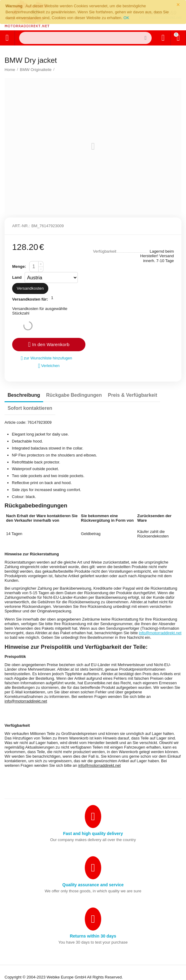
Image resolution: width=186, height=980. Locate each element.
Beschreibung (24, 395)
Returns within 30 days (93, 936)
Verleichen (49, 366)
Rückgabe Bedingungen (74, 395)
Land (17, 277)
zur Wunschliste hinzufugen (47, 358)
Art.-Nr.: (21, 226)
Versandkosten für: (30, 299)
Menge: (19, 266)
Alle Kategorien (7, 38)
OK (126, 18)
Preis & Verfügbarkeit (133, 395)
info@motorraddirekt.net (160, 633)
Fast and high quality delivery (93, 834)
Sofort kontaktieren (30, 408)
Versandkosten (30, 288)
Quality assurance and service (93, 885)
